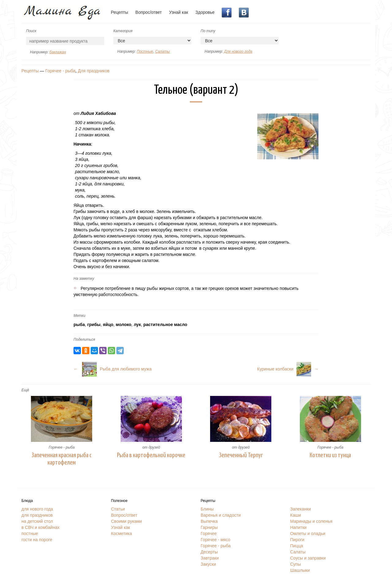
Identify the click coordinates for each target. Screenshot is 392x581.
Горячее (209, 534)
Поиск (31, 31)
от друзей (151, 447)
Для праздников (94, 71)
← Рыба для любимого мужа (113, 369)
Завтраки (210, 558)
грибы (94, 325)
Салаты (163, 51)
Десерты (209, 552)
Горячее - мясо (215, 540)
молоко (124, 325)
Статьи (118, 509)
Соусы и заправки (308, 558)
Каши (296, 515)
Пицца (297, 546)
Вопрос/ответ (149, 12)
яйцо (108, 325)
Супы (296, 564)
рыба (79, 325)
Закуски (208, 564)
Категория (123, 31)
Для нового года (238, 51)
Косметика (122, 534)
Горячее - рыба (60, 71)
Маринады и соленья (311, 521)
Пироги (297, 540)
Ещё (25, 390)
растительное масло (165, 325)
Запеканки (301, 509)
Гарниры (209, 527)
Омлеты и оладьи (308, 534)
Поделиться (84, 340)
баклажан (58, 52)
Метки (79, 316)
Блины (207, 509)
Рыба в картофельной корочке (151, 455)
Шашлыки (300, 570)
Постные (145, 51)
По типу (208, 31)
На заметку (84, 279)
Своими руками (127, 521)
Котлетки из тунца (330, 455)
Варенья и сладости (221, 515)
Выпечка (209, 521)
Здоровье (205, 12)
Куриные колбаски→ (288, 369)
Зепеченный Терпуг (241, 455)
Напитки (299, 527)
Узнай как (179, 12)
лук (138, 325)
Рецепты (119, 12)
